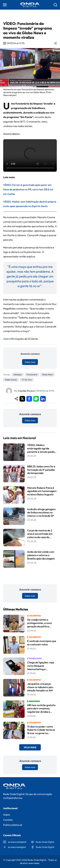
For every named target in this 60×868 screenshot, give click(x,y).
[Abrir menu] (5, 5)
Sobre (7, 815)
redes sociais (11, 380)
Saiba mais (30, 362)
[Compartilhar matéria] (55, 43)
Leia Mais (30, 576)
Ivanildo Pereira (26, 391)
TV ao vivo (27, 380)
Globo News (47, 375)
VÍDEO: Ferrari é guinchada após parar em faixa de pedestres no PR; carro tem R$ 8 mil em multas (28, 189)
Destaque (18, 375)
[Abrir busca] (55, 5)
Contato (8, 820)
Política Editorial (13, 825)
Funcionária (32, 375)
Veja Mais (30, 747)
